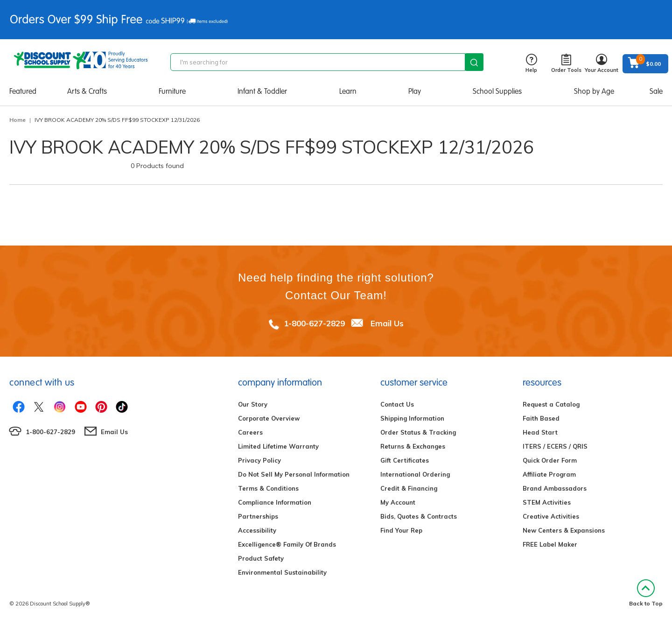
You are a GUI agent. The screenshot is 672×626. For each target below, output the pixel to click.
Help (531, 64)
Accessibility (257, 530)
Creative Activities (551, 516)
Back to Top (646, 593)
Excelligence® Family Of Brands (287, 544)
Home (17, 120)
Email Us (387, 323)
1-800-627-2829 (314, 323)
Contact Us (397, 404)
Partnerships (258, 516)
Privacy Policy (259, 460)
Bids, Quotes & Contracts (419, 516)
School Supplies (497, 91)
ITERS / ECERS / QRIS (555, 446)
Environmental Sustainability (282, 572)
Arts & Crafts (87, 91)
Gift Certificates (405, 460)
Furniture (172, 91)
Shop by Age (594, 91)
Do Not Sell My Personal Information (294, 474)
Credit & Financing (409, 488)
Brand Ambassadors (555, 488)
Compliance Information (275, 502)
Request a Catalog (551, 404)
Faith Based (541, 418)
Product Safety (261, 558)
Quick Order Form (550, 460)
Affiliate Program (549, 474)
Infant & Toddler (262, 91)
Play (415, 91)
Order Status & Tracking (418, 432)
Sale (656, 91)
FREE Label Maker (550, 544)
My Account (398, 502)
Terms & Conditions (268, 488)
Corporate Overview (269, 418)
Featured (23, 91)
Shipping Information (412, 418)
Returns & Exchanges (413, 446)
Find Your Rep (401, 530)
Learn (348, 91)
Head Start (540, 432)
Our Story (253, 404)
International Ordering (415, 474)
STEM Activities (547, 502)
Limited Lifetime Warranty (278, 446)
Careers (250, 432)
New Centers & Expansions (564, 530)
